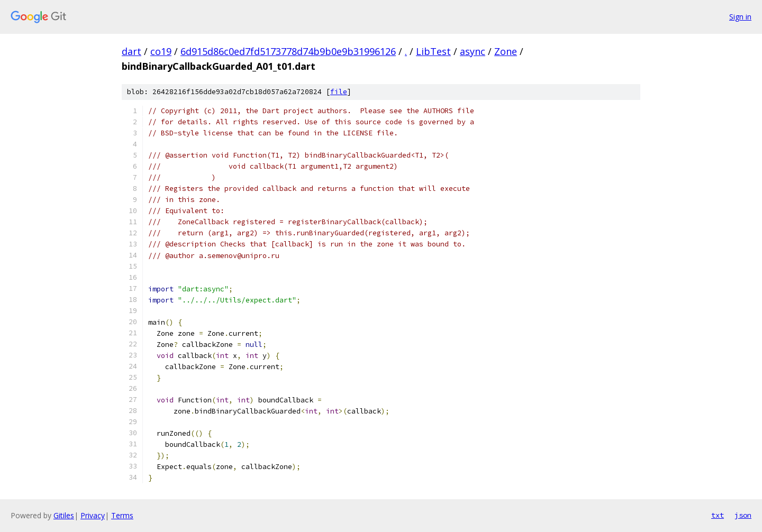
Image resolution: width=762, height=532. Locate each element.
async (473, 51)
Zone (506, 51)
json (743, 515)
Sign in (740, 17)
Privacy (93, 515)
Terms (122, 515)
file (339, 92)
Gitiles (64, 515)
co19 (161, 51)
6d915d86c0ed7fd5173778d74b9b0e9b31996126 (288, 51)
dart (131, 51)
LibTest (433, 51)
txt (718, 515)
